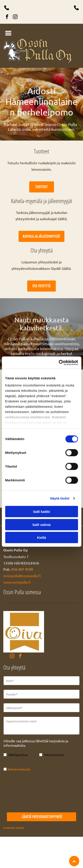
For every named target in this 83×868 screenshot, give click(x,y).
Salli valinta (41, 525)
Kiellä (41, 538)
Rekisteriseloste (19, 769)
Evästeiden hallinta (14, 828)
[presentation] (22, 792)
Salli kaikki (41, 512)
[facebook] (7, 17)
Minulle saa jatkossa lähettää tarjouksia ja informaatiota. (36, 743)
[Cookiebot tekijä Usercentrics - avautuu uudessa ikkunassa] (59, 363)
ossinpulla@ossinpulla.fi (22, 576)
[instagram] (15, 17)
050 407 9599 (22, 569)
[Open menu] (8, 33)
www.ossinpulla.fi (17, 582)
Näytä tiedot (60, 498)
